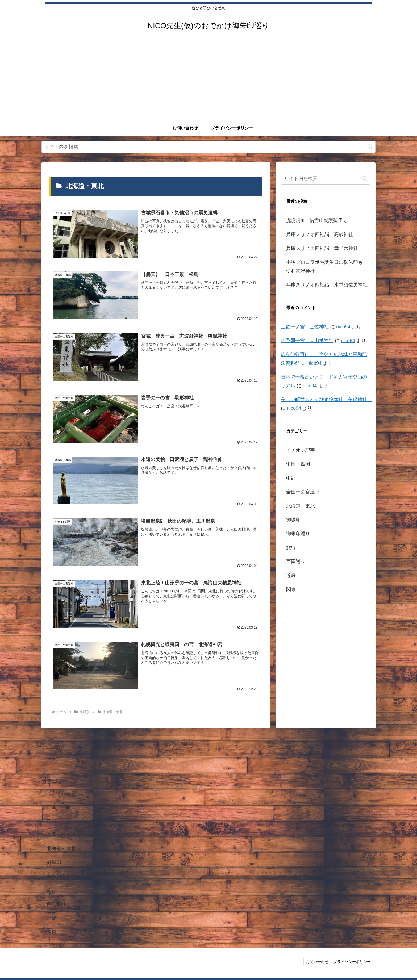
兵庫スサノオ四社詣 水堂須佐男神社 (327, 285)
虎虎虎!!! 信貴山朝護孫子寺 (317, 220)
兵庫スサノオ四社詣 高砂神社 (320, 234)
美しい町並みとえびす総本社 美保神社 (326, 400)
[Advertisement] (208, 80)
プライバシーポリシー (352, 962)
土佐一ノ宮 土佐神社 (305, 327)
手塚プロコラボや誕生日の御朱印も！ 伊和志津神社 (328, 266)
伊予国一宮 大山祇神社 (307, 341)
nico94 (343, 327)
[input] (208, 147)
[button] (370, 147)
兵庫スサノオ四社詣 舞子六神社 (322, 248)
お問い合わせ (316, 962)
